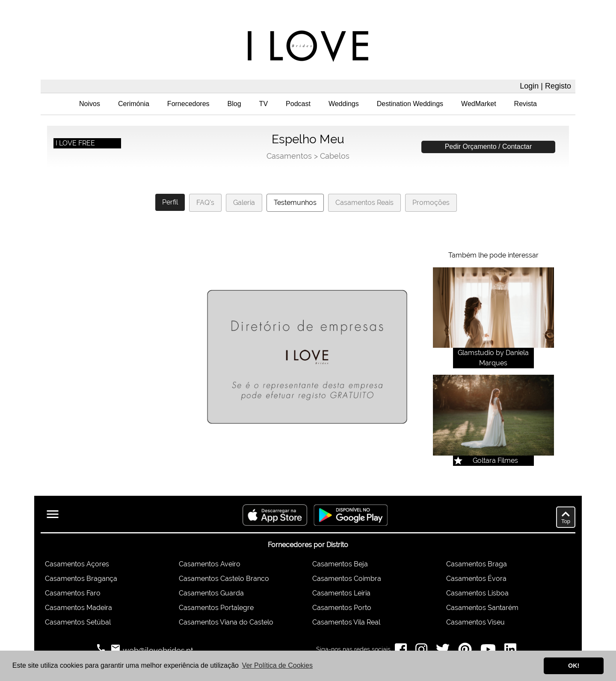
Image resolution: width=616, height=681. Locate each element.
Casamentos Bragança (81, 579)
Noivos (90, 104)
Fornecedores (188, 104)
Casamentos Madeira (78, 608)
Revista (526, 104)
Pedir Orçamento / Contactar (489, 147)
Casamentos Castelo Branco (224, 579)
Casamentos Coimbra (347, 579)
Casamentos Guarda (211, 593)
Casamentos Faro (73, 593)
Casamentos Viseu (475, 622)
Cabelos (335, 156)
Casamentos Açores (77, 564)
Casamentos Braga (477, 564)
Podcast (298, 104)
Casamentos (289, 156)
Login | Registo (545, 86)
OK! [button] (574, 666)
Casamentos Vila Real (346, 622)
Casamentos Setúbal (78, 622)
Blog (234, 104)
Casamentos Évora (476, 579)
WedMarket (479, 104)
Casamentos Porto (342, 608)
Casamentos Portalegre (216, 608)
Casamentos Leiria (341, 593)
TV (264, 104)
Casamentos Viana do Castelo (226, 622)
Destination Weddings (410, 104)
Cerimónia (134, 104)
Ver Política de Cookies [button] (277, 665)
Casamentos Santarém (482, 608)
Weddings (344, 104)
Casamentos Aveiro (210, 564)
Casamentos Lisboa (477, 593)
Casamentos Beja (340, 564)
